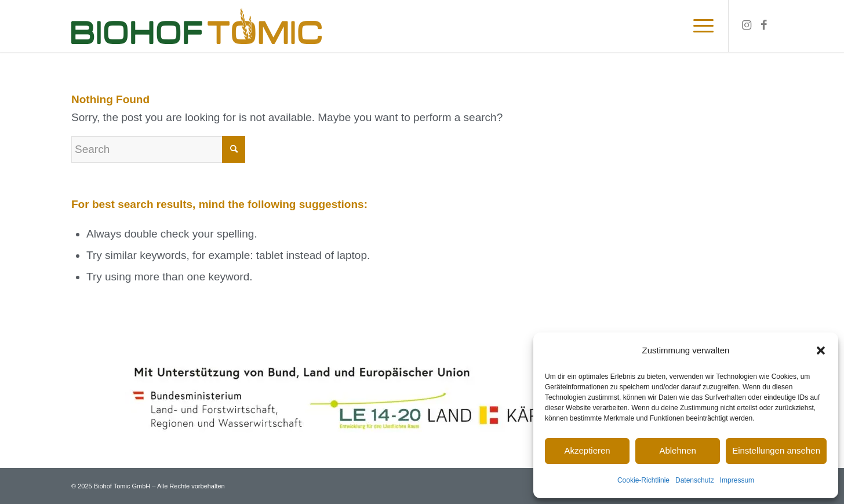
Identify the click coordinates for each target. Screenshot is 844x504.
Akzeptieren (587, 450)
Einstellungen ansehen (776, 450)
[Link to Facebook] (764, 25)
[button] (821, 350)
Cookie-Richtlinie (643, 480)
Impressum (737, 480)
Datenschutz (695, 480)
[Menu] (700, 26)
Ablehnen (677, 450)
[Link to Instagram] (747, 25)
